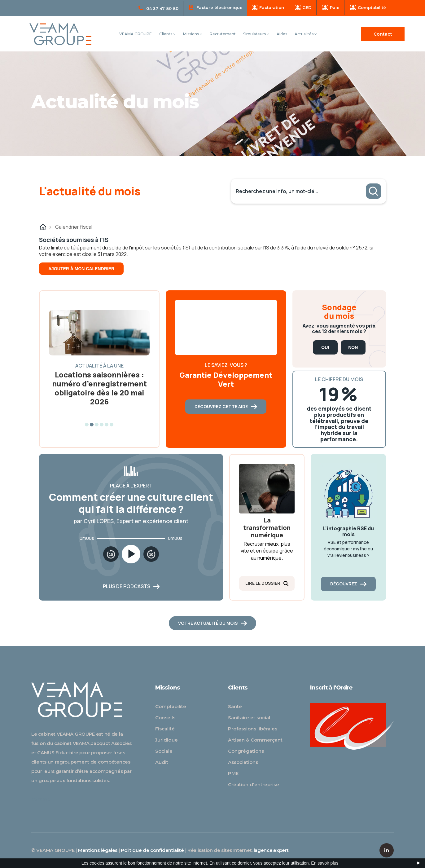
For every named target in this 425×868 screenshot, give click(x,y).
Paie (331, 7)
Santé (235, 706)
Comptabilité (368, 7)
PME (233, 773)
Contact (383, 34)
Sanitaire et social (249, 718)
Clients (167, 34)
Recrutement (223, 34)
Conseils (165, 718)
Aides (282, 34)
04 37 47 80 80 (158, 8)
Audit (162, 762)
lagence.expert (271, 850)
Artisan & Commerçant (255, 740)
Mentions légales (98, 850)
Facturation (268, 7)
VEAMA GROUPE (136, 34)
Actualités (306, 34)
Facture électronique (216, 7)
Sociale (164, 751)
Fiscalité (165, 729)
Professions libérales (253, 729)
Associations (243, 762)
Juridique (166, 740)
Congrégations (246, 751)
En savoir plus (325, 863)
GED (303, 7)
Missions (193, 34)
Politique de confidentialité (152, 850)
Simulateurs (256, 34)
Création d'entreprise (254, 784)
